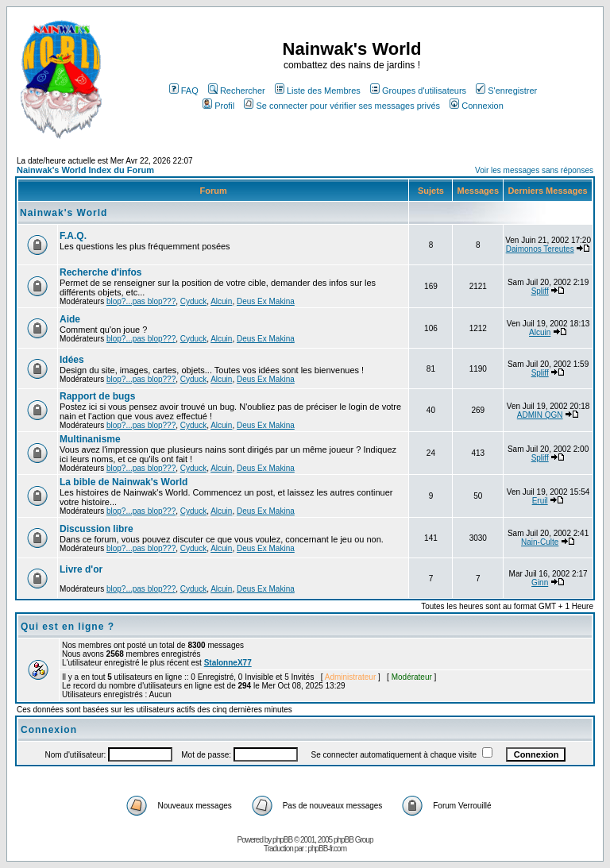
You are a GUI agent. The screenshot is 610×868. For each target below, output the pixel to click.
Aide (70, 319)
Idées (72, 360)
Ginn (540, 583)
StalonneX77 (228, 663)
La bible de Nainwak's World (124, 482)
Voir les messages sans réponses (534, 170)
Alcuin (221, 301)
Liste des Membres (318, 91)
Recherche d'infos (101, 272)
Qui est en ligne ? (68, 627)
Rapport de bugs (97, 396)
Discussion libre (97, 529)
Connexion (477, 106)
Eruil (540, 501)
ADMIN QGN (540, 415)
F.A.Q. (73, 236)
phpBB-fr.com (327, 849)
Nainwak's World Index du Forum (85, 170)
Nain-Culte (540, 542)
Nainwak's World (64, 213)
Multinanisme (90, 439)
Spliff (540, 291)
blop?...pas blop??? (141, 301)
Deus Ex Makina (266, 301)
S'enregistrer (506, 91)
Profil (218, 106)
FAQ (184, 91)
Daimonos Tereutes (540, 249)
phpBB (282, 840)
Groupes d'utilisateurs (418, 91)
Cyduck (193, 301)
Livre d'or (81, 569)
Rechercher (237, 91)
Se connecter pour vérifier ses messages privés (342, 106)
